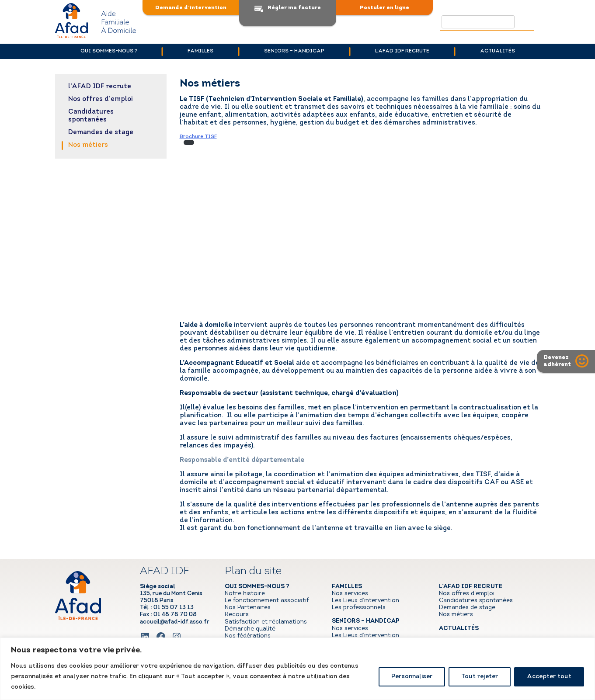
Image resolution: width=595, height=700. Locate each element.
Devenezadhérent (557, 361)
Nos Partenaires (248, 608)
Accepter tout (549, 677)
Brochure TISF (198, 137)
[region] (297, 669)
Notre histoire (245, 594)
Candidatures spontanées (91, 116)
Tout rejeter (480, 677)
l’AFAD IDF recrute (402, 51)
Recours (237, 615)
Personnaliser (412, 677)
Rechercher (525, 22)
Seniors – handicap (294, 51)
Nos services (350, 594)
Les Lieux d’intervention (365, 601)
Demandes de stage (101, 133)
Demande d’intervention (191, 8)
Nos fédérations (248, 636)
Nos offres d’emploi (101, 99)
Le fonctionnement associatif (267, 601)
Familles (200, 51)
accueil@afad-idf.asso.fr (175, 622)
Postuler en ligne (384, 8)
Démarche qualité (250, 629)
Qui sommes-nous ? (109, 51)
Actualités (498, 51)
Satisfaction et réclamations (266, 622)
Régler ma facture (294, 8)
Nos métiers (88, 145)
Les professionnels (359, 608)
